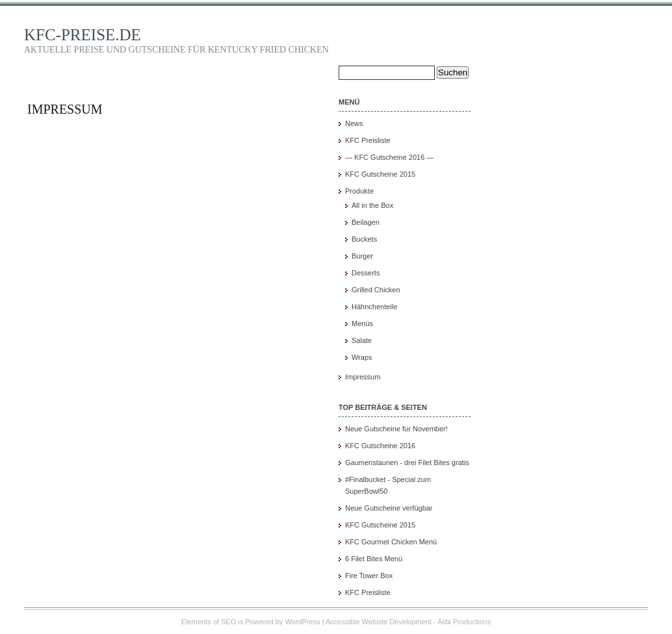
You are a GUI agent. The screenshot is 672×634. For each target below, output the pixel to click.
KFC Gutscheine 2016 (380, 446)
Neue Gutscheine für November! (396, 429)
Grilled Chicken (376, 290)
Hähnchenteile (374, 307)
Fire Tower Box (369, 576)
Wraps (362, 357)
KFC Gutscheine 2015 (380, 174)
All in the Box (372, 205)
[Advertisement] (571, 284)
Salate (362, 340)
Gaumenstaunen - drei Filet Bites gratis (407, 463)
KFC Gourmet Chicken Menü (391, 542)
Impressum (65, 109)
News (354, 123)
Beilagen (366, 222)
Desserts (366, 273)
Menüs (362, 323)
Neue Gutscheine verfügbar (389, 508)
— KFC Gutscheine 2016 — (389, 157)
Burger (362, 256)
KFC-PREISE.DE (83, 35)
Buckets (364, 239)
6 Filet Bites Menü (374, 559)
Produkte (359, 191)
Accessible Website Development (379, 622)
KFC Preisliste (368, 140)
